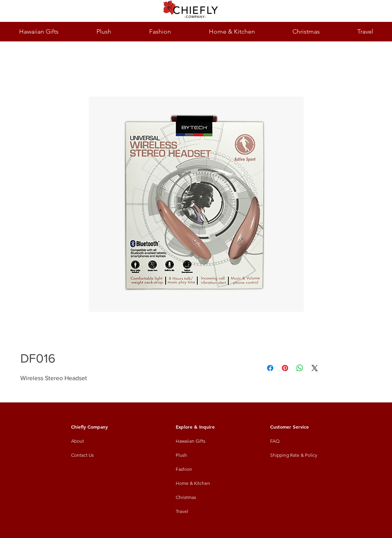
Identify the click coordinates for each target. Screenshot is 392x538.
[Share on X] (315, 368)
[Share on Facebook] (270, 368)
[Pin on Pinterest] (285, 368)
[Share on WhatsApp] (300, 368)
